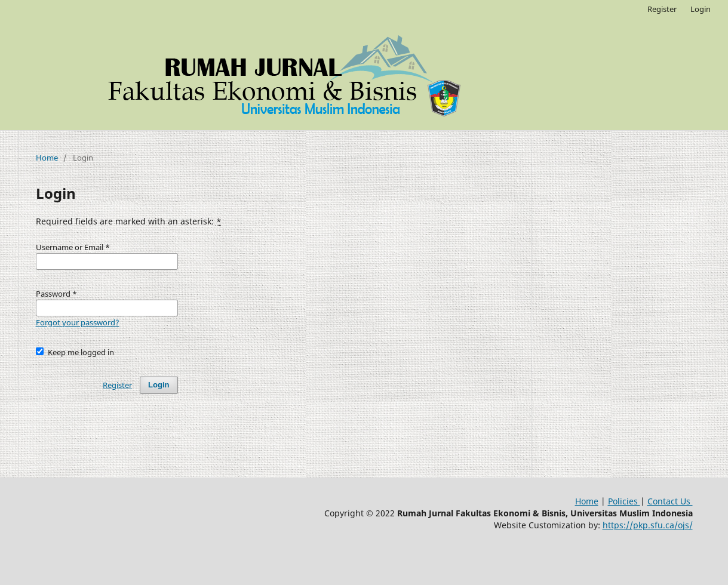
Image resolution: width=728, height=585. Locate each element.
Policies (624, 501)
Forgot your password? (78, 322)
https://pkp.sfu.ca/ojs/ (648, 525)
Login (701, 9)
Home (47, 158)
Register (662, 9)
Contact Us (670, 501)
